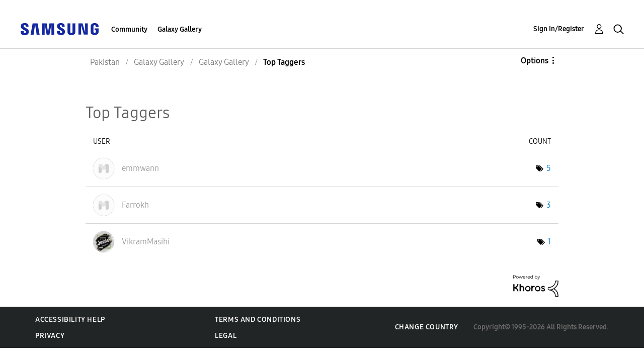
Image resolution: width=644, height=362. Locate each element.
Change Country (427, 327)
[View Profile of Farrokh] (135, 205)
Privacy (50, 336)
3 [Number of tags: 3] (549, 205)
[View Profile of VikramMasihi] (146, 242)
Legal (226, 336)
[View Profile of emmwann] (140, 168)
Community (129, 29)
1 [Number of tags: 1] (549, 242)
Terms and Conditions (258, 320)
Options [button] (535, 61)
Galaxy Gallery (180, 29)
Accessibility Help (70, 320)
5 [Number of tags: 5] (549, 168)
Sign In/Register (559, 29)
